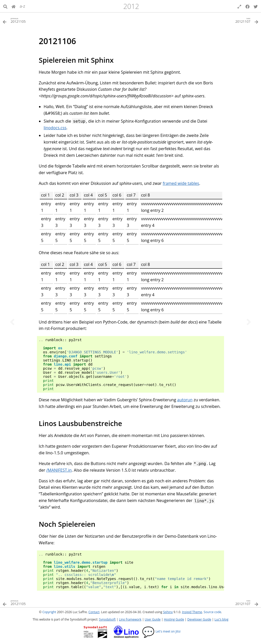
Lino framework (130, 619)
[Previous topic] (12, 322)
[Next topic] (249, 322)
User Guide (153, 619)
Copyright (49, 612)
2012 (131, 6)
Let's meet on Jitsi (161, 631)
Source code (212, 612)
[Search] (5, 6)
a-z (22, 6)
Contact (94, 612)
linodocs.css (55, 128)
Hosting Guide (174, 619)
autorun (185, 400)
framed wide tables (181, 183)
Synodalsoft (107, 619)
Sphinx (168, 612)
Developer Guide (199, 619)
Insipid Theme (192, 612)
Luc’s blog (221, 619)
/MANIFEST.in (59, 470)
